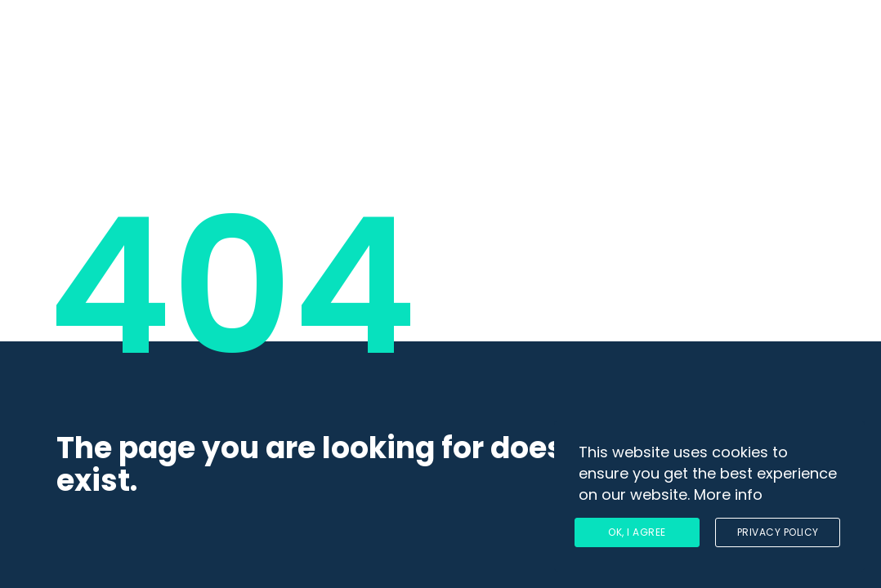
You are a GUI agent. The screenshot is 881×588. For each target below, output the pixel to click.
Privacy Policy (778, 532)
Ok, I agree (637, 532)
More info (728, 494)
